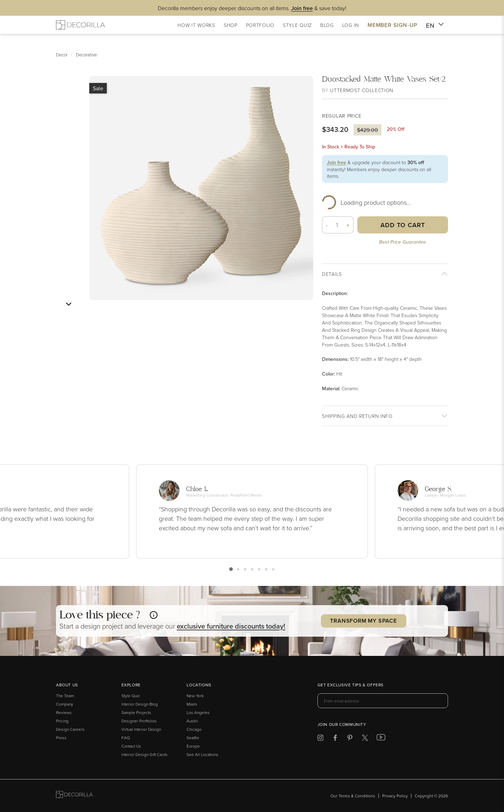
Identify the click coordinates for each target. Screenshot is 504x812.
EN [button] (435, 26)
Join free (337, 162)
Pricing (62, 721)
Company (65, 704)
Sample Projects (136, 712)
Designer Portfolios (139, 721)
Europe (193, 746)
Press (61, 738)
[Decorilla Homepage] (80, 25)
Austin (192, 721)
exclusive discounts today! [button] (231, 626)
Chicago (194, 729)
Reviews (64, 712)
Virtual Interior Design (141, 729)
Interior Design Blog (140, 704)
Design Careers (70, 729)
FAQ (126, 738)
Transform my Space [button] (363, 621)
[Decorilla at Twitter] (365, 739)
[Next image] (69, 304)
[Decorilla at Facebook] (335, 739)
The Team (65, 696)
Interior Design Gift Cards (145, 754)
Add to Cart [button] (403, 225)
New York (195, 696)
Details (332, 274)
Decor (62, 55)
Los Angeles (198, 712)
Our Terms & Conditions (353, 796)
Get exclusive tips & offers (351, 685)
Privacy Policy (395, 796)
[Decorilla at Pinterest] (350, 739)
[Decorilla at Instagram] (320, 739)
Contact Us (131, 746)
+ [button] (348, 225)
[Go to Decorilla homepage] (74, 796)
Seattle (193, 738)
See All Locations (202, 754)
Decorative (86, 55)
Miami (192, 704)
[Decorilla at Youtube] (381, 739)
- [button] (327, 225)
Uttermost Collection (362, 90)
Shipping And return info (357, 416)
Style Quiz (131, 696)
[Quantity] (337, 225)
